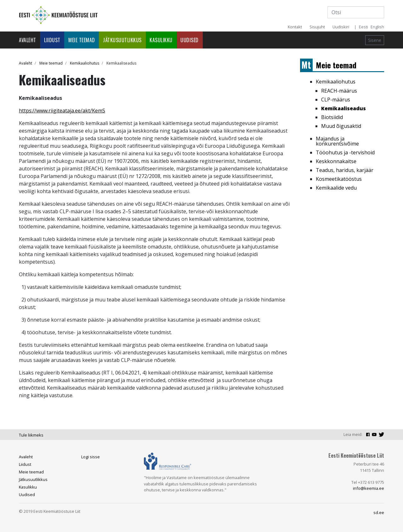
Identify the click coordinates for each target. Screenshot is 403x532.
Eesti (363, 27)
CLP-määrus (336, 100)
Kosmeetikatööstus (339, 179)
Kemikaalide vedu (336, 188)
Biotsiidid (332, 117)
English (377, 27)
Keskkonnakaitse (336, 161)
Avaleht (28, 40)
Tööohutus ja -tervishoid (345, 152)
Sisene (375, 40)
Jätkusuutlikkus (122, 40)
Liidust (52, 40)
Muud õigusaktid (341, 126)
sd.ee (379, 512)
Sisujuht (317, 27)
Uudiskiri (341, 27)
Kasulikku (161, 40)
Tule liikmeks (31, 435)
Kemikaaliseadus (343, 108)
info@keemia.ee (369, 488)
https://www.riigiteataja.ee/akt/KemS (62, 111)
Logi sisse (91, 457)
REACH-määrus (339, 91)
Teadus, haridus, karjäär (345, 170)
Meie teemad (82, 40)
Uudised (190, 40)
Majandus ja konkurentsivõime (337, 141)
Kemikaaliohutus (85, 63)
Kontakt (295, 27)
